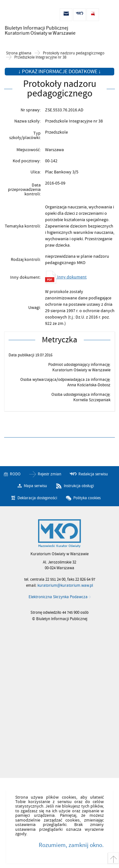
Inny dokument (66, 277)
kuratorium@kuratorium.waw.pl (65, 585)
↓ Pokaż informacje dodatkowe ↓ (60, 72)
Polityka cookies (87, 498)
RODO (15, 474)
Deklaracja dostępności (37, 498)
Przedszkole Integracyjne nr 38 (40, 57)
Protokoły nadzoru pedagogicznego (74, 53)
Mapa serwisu (35, 486)
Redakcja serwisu (93, 474)
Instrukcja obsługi (79, 486)
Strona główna (19, 53)
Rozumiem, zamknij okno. (71, 845)
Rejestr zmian (50, 474)
